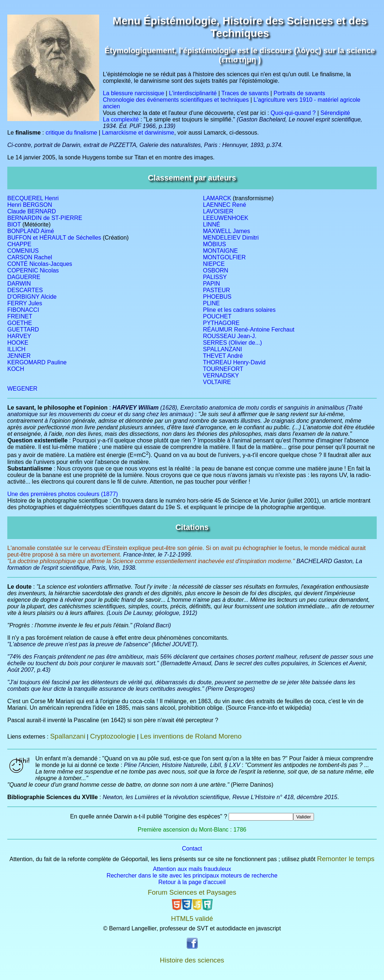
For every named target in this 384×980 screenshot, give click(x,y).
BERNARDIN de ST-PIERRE (45, 218)
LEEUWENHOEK (226, 218)
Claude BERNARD (32, 211)
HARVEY (19, 336)
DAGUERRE (24, 277)
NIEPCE (214, 264)
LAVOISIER (218, 211)
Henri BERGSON (30, 205)
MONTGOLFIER (224, 257)
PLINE (212, 303)
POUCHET (217, 316)
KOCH (16, 369)
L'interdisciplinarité (193, 93)
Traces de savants (245, 93)
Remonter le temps (346, 859)
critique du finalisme (71, 133)
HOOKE (18, 343)
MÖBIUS (215, 244)
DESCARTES (25, 290)
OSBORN (216, 270)
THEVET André (223, 356)
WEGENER (22, 389)
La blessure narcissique (133, 93)
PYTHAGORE (221, 323)
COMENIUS (23, 251)
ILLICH (16, 349)
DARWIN (19, 284)
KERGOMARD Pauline (37, 362)
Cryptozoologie (113, 736)
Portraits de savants (299, 93)
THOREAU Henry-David (234, 362)
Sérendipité (335, 113)
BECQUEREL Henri (33, 198)
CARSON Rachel (30, 257)
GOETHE (20, 323)
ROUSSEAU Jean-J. (230, 336)
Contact (192, 849)
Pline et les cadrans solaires (239, 310)
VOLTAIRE (217, 382)
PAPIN (212, 284)
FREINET (20, 316)
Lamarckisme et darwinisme (138, 133)
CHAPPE (19, 244)
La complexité (121, 119)
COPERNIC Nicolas (33, 270)
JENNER (19, 356)
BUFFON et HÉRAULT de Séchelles (54, 238)
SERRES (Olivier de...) (233, 343)
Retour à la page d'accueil (192, 882)
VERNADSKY (221, 375)
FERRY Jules (25, 303)
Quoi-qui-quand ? (293, 113)
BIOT (14, 224)
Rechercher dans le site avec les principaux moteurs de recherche (192, 876)
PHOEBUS (217, 297)
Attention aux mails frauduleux (192, 869)
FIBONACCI (23, 310)
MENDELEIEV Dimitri (231, 238)
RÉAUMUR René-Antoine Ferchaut (249, 330)
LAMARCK (217, 198)
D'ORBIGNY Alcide (32, 297)
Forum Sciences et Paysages (192, 892)
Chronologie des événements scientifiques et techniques (176, 100)
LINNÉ (212, 224)
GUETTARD (23, 330)
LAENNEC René (225, 205)
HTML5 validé (192, 919)
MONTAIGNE (221, 251)
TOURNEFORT (223, 369)
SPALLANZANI (223, 349)
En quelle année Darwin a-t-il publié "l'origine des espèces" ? (149, 816)
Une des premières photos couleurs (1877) (63, 494)
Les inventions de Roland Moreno (191, 736)
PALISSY (215, 277)
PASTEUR (217, 290)
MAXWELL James (227, 231)
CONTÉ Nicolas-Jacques (40, 264)
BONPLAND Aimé (31, 231)
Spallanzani (67, 736)
